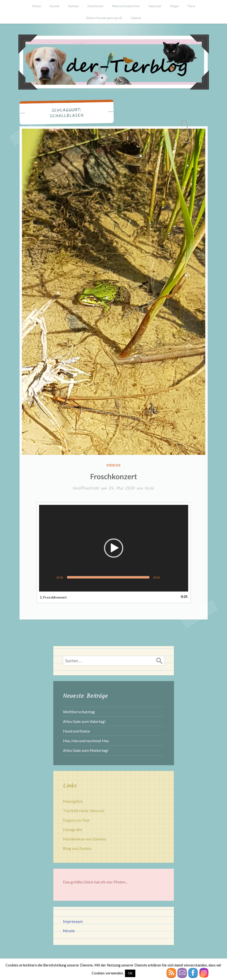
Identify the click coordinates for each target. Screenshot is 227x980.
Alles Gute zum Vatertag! (84, 721)
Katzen (73, 6)
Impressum (73, 921)
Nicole (69, 931)
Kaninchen (95, 6)
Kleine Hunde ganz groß (104, 18)
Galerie (136, 18)
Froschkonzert (114, 476)
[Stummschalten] (166, 576)
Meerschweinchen (126, 6)
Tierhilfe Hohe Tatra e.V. (84, 811)
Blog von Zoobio (77, 848)
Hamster (155, 6)
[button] (114, 548)
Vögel (174, 6)
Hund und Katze (76, 731)
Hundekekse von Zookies (85, 839)
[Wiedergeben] (52, 576)
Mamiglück (73, 801)
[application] (114, 548)
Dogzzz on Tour (76, 820)
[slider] (108, 577)
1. (53, 597)
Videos (113, 465)
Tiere (191, 6)
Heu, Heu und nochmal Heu (86, 741)
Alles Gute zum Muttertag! (86, 750)
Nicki (150, 489)
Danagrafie (73, 829)
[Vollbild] (173, 576)
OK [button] (130, 973)
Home (37, 6)
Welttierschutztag (79, 712)
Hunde (55, 6)
